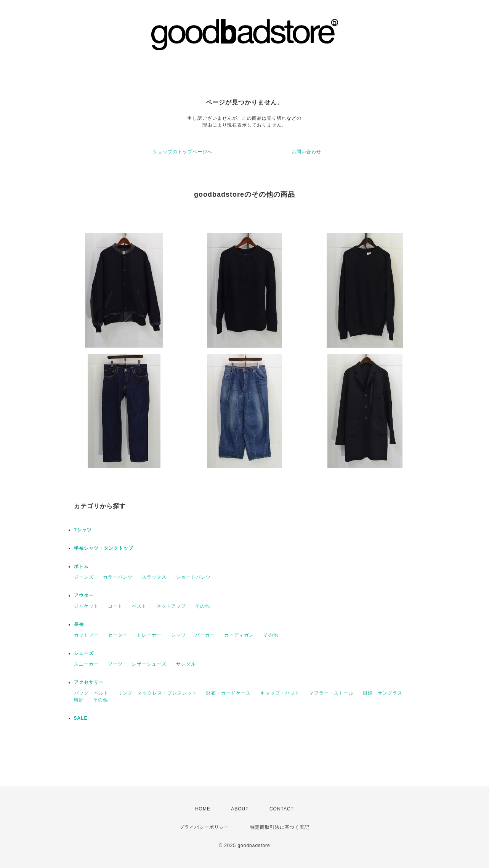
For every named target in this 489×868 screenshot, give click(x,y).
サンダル (186, 664)
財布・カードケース (228, 693)
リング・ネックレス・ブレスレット (157, 693)
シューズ (84, 653)
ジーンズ (84, 577)
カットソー (86, 635)
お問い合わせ (306, 152)
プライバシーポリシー (204, 827)
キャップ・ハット (280, 693)
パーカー (205, 635)
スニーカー (86, 664)
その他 (203, 606)
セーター (118, 635)
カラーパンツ (118, 577)
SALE (81, 718)
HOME (203, 809)
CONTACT (282, 809)
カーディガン (239, 635)
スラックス (154, 577)
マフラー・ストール (331, 693)
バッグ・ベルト (91, 693)
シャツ (179, 635)
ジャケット (86, 606)
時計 (79, 700)
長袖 (79, 624)
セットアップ (171, 606)
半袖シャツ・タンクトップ (104, 548)
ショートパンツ (193, 577)
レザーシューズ (149, 664)
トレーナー (149, 635)
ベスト (139, 606)
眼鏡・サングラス (383, 693)
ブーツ (115, 664)
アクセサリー (89, 682)
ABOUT (240, 809)
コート (115, 606)
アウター (84, 595)
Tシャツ (83, 530)
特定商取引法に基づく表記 (280, 827)
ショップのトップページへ (183, 152)
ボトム (81, 566)
